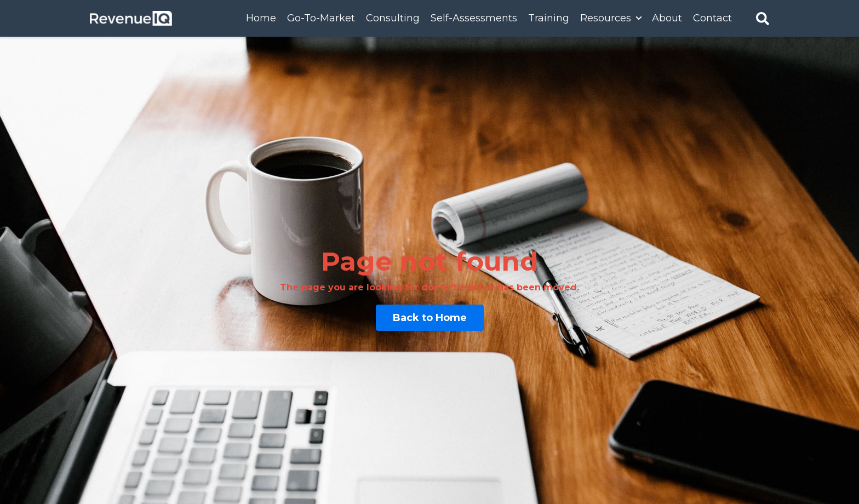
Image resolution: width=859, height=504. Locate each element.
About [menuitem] (667, 18)
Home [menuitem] (261, 18)
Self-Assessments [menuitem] (474, 18)
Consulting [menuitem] (393, 18)
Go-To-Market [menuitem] (321, 18)
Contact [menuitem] (712, 18)
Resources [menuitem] (606, 18)
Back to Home (430, 318)
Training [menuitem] (549, 18)
